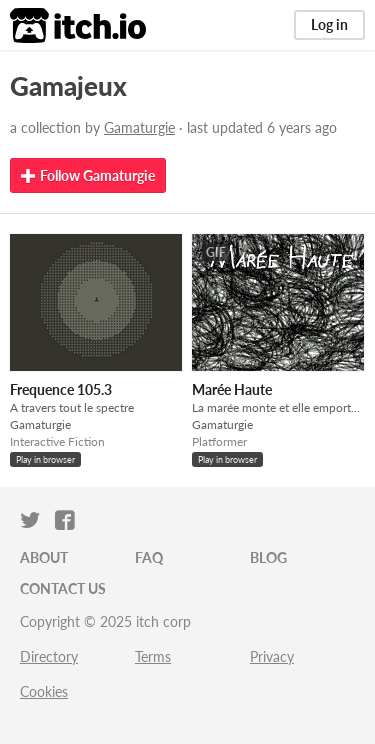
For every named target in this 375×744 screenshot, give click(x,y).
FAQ (149, 557)
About (44, 557)
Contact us (63, 588)
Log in (329, 24)
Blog (268, 557)
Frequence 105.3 (61, 389)
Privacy (272, 656)
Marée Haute (232, 389)
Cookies (44, 691)
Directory (49, 656)
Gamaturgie (139, 127)
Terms (153, 656)
